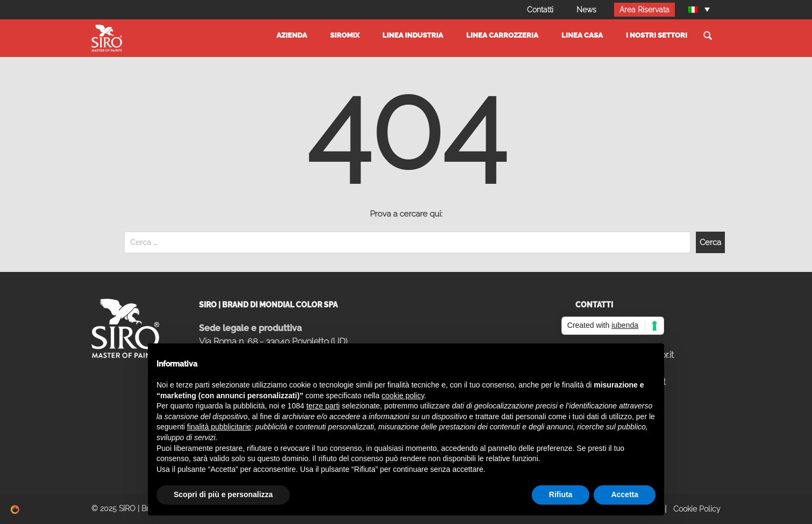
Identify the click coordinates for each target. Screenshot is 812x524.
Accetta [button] (625, 494)
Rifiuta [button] (561, 494)
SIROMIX (345, 35)
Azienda (292, 35)
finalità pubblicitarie (219, 427)
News (586, 10)
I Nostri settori (657, 35)
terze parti (323, 406)
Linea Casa (582, 35)
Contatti (540, 10)
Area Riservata (644, 10)
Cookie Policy (697, 509)
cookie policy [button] (403, 396)
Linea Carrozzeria (502, 35)
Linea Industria (413, 35)
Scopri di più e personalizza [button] (223, 494)
